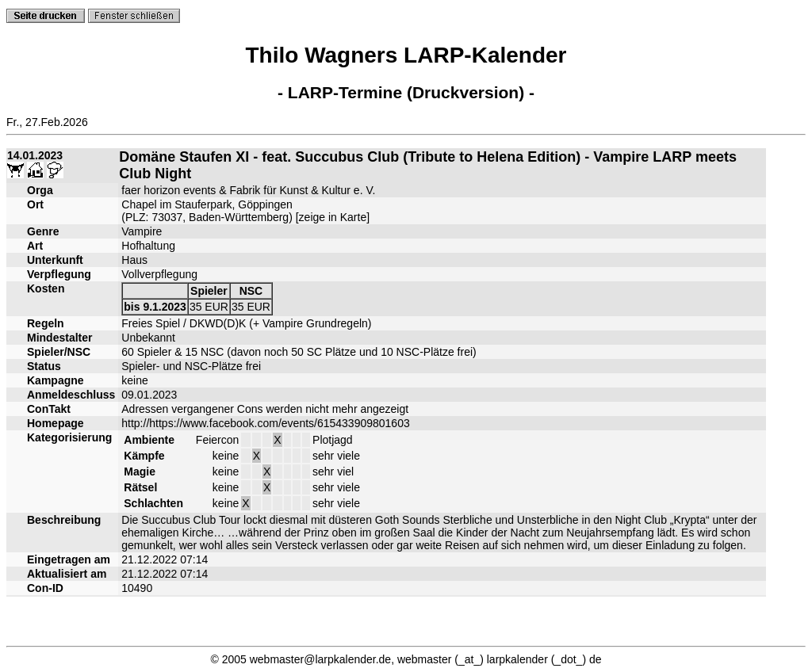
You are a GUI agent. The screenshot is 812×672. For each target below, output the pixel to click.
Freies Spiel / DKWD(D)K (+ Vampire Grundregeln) (246, 323)
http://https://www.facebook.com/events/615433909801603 (265, 423)
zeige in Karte (333, 217)
